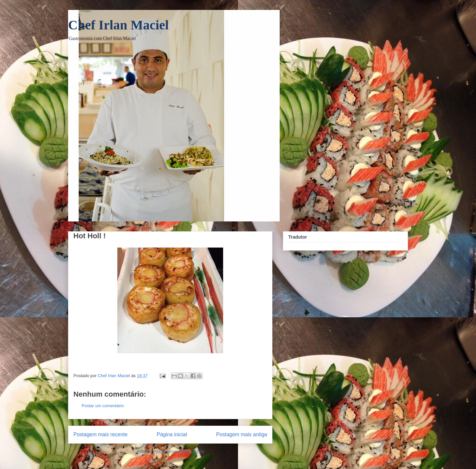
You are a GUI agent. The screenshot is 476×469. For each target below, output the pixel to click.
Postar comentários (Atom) (179, 451)
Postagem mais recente (100, 434)
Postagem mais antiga (242, 434)
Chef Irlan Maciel (118, 25)
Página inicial (172, 434)
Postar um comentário (103, 406)
